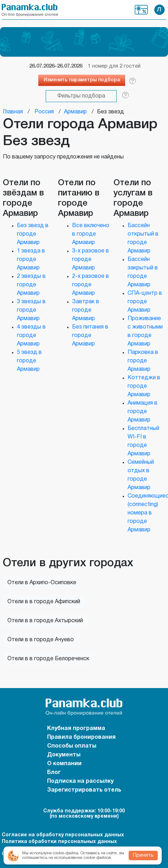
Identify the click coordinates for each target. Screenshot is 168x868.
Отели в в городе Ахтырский (45, 621)
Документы (64, 755)
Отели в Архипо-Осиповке (42, 583)
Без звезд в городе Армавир (33, 234)
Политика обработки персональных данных (59, 842)
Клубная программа (141, 10)
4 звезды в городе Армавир (31, 336)
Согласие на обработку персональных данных (63, 835)
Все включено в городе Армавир (91, 234)
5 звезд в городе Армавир (29, 361)
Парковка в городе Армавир (143, 361)
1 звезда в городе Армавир (31, 260)
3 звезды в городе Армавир (31, 310)
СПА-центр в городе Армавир (145, 302)
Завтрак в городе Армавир (86, 310)
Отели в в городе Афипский (44, 602)
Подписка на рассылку (80, 781)
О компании (64, 764)
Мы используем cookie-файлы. (51, 853)
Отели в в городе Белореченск (48, 659)
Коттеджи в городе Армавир (144, 386)
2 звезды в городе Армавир (31, 285)
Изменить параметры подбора (82, 80)
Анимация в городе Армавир (143, 412)
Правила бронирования (81, 737)
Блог (54, 773)
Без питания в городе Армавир (90, 336)
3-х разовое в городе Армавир (91, 260)
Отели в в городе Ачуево (41, 640)
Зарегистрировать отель (84, 790)
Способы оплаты (72, 746)
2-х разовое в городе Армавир (91, 285)
